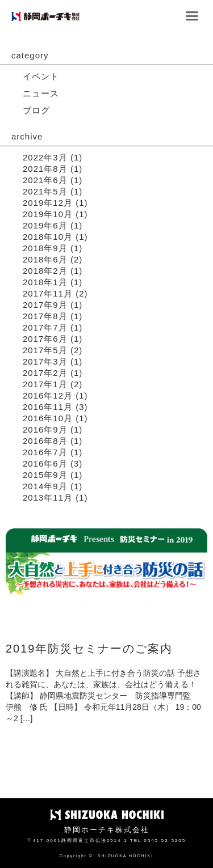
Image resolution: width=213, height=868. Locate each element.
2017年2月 (45, 373)
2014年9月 (45, 486)
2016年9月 (45, 429)
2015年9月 (45, 475)
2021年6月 (45, 180)
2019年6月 (45, 225)
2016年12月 (48, 395)
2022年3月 (45, 157)
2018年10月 (48, 237)
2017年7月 (45, 327)
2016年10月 (48, 418)
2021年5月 (45, 191)
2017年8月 (45, 316)
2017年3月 (45, 361)
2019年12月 (48, 203)
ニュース (41, 93)
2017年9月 (45, 305)
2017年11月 (48, 293)
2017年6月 (45, 339)
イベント (41, 76)
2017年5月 (45, 350)
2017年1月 (45, 384)
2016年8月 (45, 441)
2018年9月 (45, 248)
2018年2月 (45, 271)
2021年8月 (45, 169)
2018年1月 (45, 282)
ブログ (36, 110)
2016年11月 (48, 407)
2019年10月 (48, 214)
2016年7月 (45, 452)
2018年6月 (45, 259)
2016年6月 (45, 463)
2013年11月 (48, 497)
